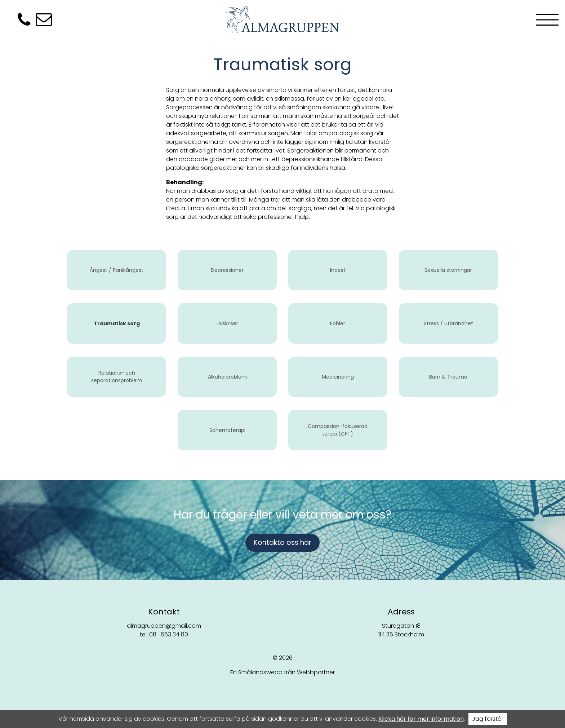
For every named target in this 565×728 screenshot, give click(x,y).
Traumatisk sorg (117, 323)
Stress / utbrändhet (448, 323)
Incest (338, 270)
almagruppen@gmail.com (164, 626)
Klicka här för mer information (421, 719)
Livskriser (227, 323)
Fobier (338, 323)
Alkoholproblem (227, 377)
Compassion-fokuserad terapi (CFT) (338, 430)
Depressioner (227, 270)
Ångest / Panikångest (117, 270)
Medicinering (338, 377)
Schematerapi (227, 430)
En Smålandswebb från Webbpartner (282, 672)
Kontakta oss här (282, 542)
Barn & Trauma (448, 377)
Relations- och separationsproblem (117, 377)
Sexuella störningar (448, 270)
